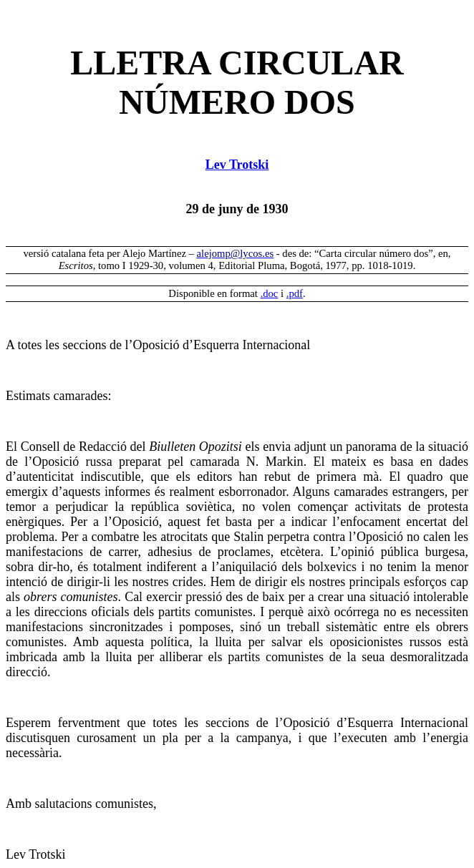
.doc (270, 293)
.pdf (295, 293)
